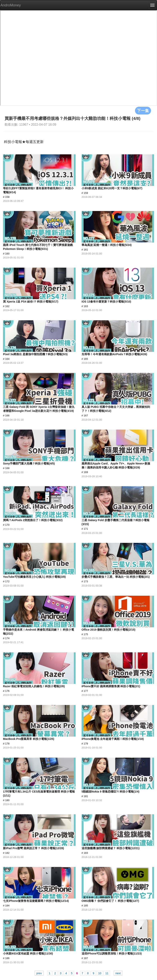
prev (39, 973)
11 (107, 973)
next (118, 973)
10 (100, 973)
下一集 (143, 110)
